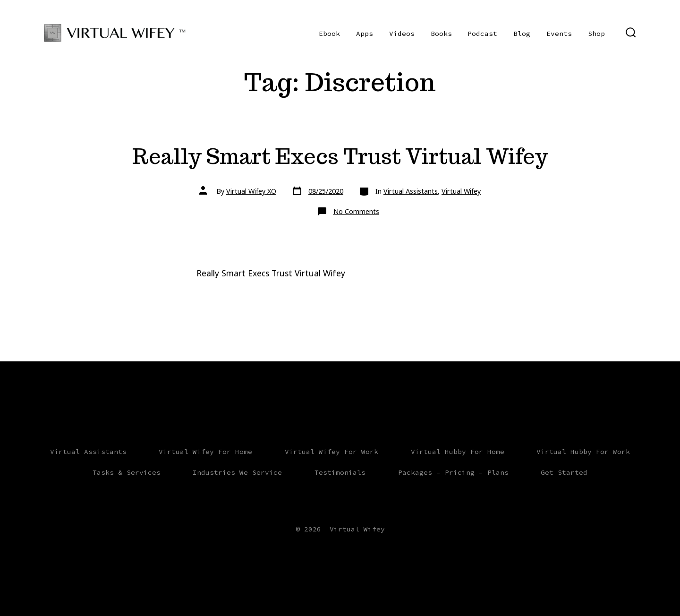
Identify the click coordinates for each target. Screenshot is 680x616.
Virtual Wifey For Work (331, 452)
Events (559, 34)
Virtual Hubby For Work (583, 452)
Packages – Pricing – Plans (453, 472)
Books (441, 34)
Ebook (329, 34)
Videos (402, 34)
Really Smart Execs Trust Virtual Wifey (340, 156)
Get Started (564, 472)
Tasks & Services (127, 472)
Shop (596, 34)
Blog (522, 34)
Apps (365, 34)
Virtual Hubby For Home (458, 452)
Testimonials (340, 472)
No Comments (356, 211)
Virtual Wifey (461, 191)
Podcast (482, 34)
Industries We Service (237, 472)
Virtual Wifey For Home (205, 452)
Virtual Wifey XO (251, 191)
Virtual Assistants (411, 191)
